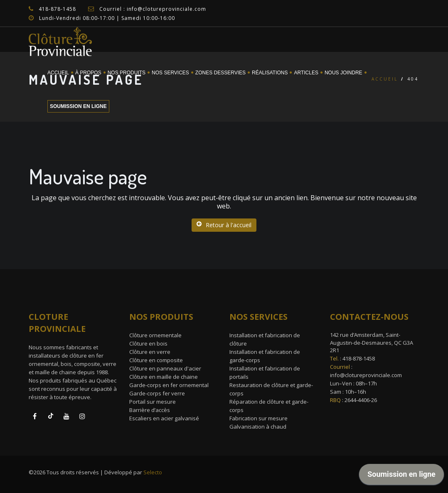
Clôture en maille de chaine (164, 377)
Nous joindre (343, 73)
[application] (401, 476)
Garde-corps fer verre (157, 393)
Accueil (58, 73)
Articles (306, 73)
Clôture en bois (148, 343)
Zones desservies (220, 73)
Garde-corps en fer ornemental (169, 385)
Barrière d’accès (150, 410)
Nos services (170, 73)
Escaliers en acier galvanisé (164, 418)
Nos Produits (127, 73)
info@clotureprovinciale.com (366, 375)
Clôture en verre (150, 352)
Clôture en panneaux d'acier (165, 368)
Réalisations (270, 73)
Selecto (153, 472)
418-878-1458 (359, 358)
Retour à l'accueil (224, 225)
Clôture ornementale (155, 335)
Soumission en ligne (78, 106)
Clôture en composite (156, 360)
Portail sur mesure (153, 402)
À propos (88, 73)
